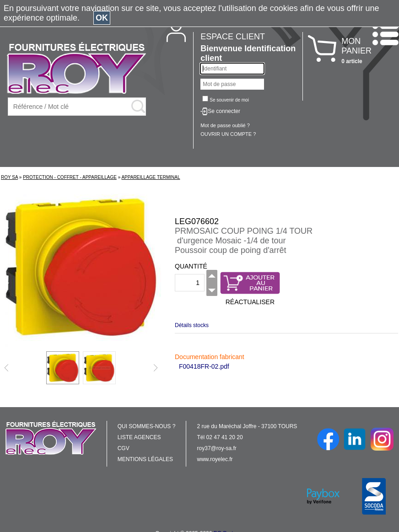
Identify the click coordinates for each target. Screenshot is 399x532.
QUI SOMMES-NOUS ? (147, 426)
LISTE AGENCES (139, 437)
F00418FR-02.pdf (204, 366)
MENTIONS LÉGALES (145, 459)
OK (102, 18)
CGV (124, 448)
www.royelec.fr (215, 459)
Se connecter (224, 111)
